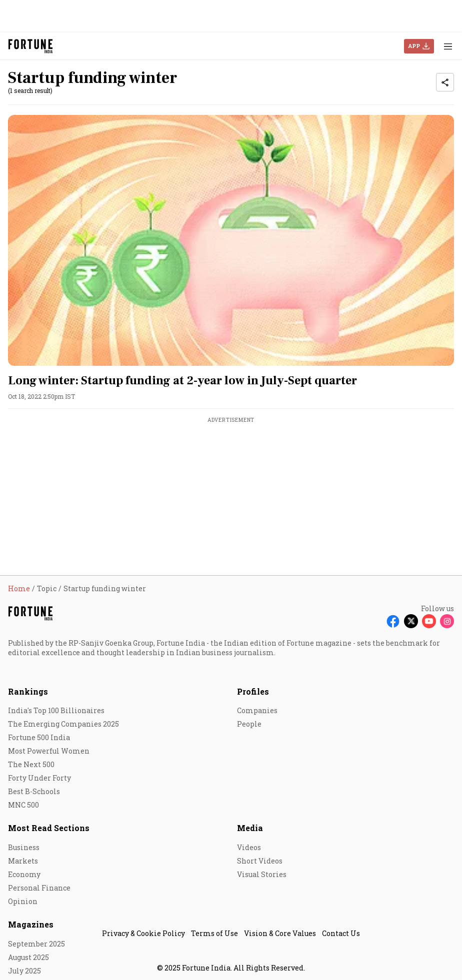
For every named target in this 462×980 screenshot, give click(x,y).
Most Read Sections (49, 828)
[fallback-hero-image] (231, 240)
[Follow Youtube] (429, 621)
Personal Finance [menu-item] (39, 888)
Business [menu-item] (24, 847)
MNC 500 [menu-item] (23, 805)
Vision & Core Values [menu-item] (280, 933)
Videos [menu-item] (249, 847)
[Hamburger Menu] (448, 46)
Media (250, 828)
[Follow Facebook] (393, 621)
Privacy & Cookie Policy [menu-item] (143, 933)
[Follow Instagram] (447, 621)
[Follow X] (411, 621)
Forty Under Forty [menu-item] (39, 778)
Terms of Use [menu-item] (214, 933)
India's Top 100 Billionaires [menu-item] (56, 710)
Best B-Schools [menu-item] (34, 791)
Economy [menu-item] (24, 874)
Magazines (31, 924)
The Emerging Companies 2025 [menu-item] (63, 724)
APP (414, 46)
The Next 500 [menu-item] (31, 764)
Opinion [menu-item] (23, 901)
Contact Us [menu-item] (341, 933)
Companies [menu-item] (257, 710)
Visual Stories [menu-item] (262, 874)
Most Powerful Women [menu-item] (49, 751)
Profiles (253, 691)
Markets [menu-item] (23, 861)
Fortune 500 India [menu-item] (39, 737)
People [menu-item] (249, 724)
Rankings (28, 691)
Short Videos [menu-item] (260, 861)
